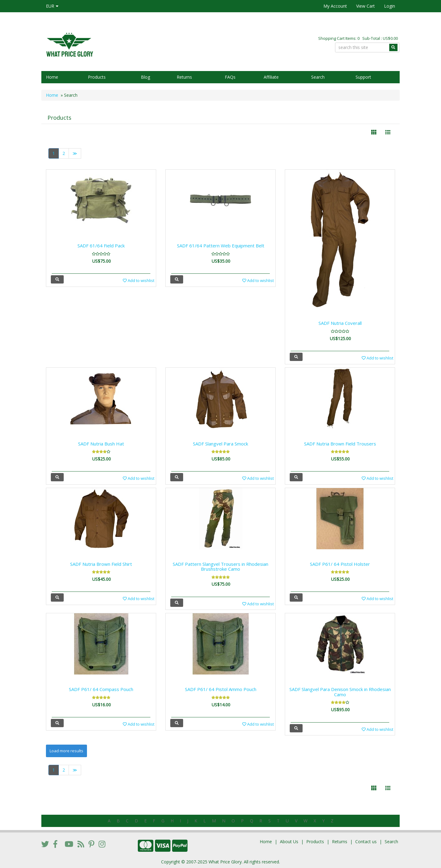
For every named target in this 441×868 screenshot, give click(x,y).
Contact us (366, 842)
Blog (145, 77)
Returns (184, 77)
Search (318, 77)
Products (97, 77)
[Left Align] (374, 132)
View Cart (366, 6)
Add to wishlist (139, 280)
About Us (289, 842)
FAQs (230, 77)
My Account (335, 6)
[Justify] (388, 132)
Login (390, 6)
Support (363, 77)
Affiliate (271, 77)
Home (52, 77)
